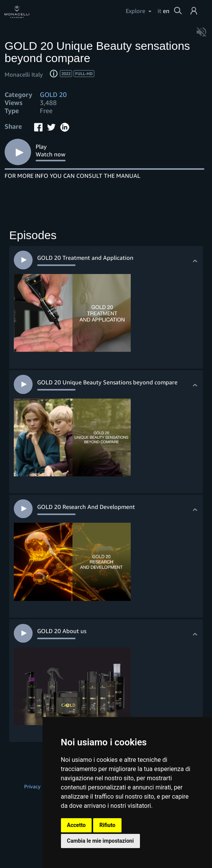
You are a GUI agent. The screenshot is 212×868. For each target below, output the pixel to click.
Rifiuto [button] (107, 825)
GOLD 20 (53, 94)
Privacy (32, 786)
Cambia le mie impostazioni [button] (100, 841)
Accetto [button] (76, 825)
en (166, 11)
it (159, 11)
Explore (136, 11)
